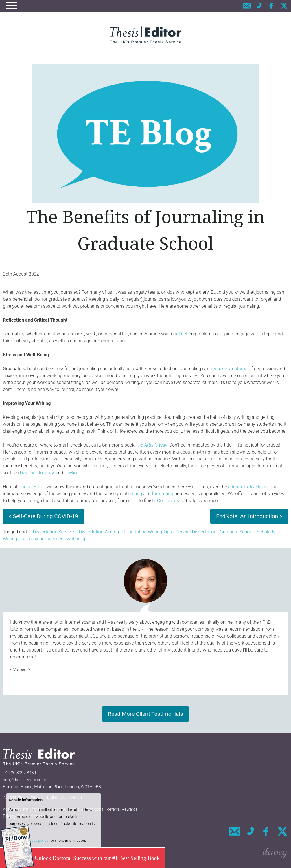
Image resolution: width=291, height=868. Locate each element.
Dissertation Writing (99, 532)
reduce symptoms (229, 369)
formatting (163, 494)
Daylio (71, 473)
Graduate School (237, 532)
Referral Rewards (122, 809)
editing (135, 494)
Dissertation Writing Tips (147, 532)
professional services (42, 539)
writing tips (78, 539)
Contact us (168, 501)
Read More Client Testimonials (145, 714)
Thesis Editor (32, 487)
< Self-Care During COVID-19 (43, 516)
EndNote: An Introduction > (249, 516)
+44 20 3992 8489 (19, 773)
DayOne (27, 473)
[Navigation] (12, 7)
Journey (46, 473)
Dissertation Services (54, 532)
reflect (181, 334)
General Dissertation (196, 532)
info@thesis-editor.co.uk (25, 780)
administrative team (248, 487)
